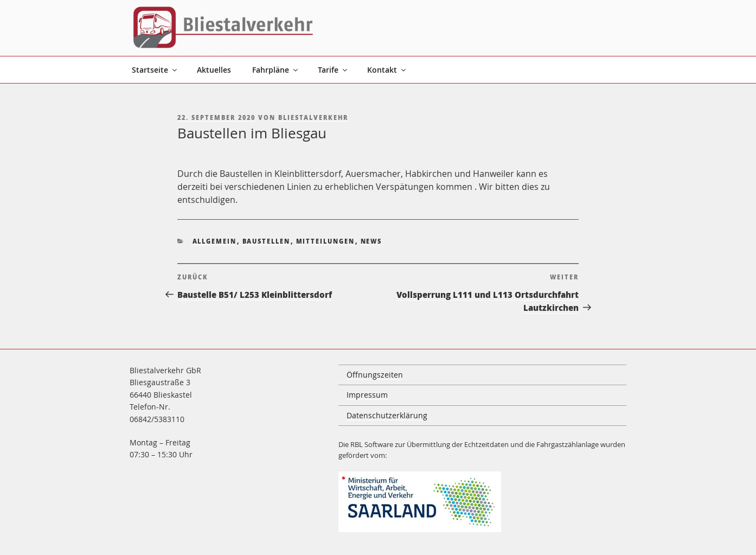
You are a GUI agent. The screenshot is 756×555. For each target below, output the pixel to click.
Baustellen (267, 241)
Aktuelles (214, 70)
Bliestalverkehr (313, 117)
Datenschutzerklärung (387, 415)
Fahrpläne (276, 70)
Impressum (367, 395)
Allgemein (215, 241)
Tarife (333, 70)
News (371, 241)
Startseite (155, 70)
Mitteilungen (326, 241)
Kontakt (387, 70)
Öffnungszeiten (375, 375)
